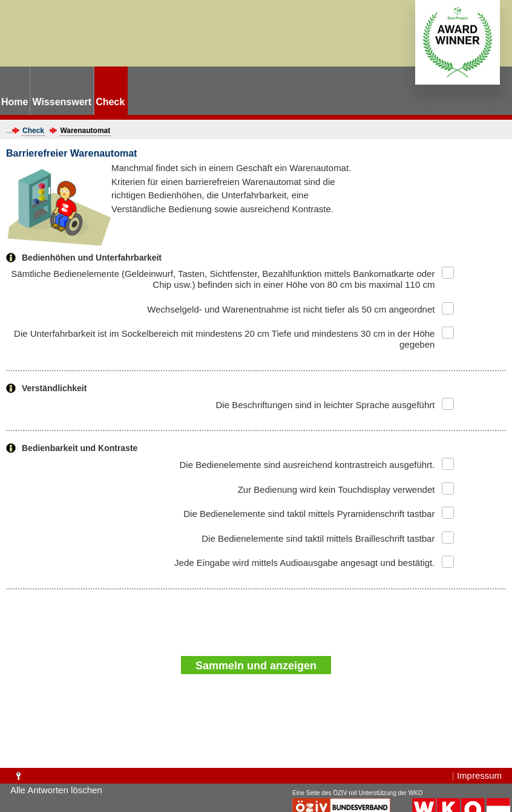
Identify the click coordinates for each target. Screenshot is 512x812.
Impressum (479, 775)
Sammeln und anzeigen (256, 666)
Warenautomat (85, 131)
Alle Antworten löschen (56, 790)
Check (33, 131)
